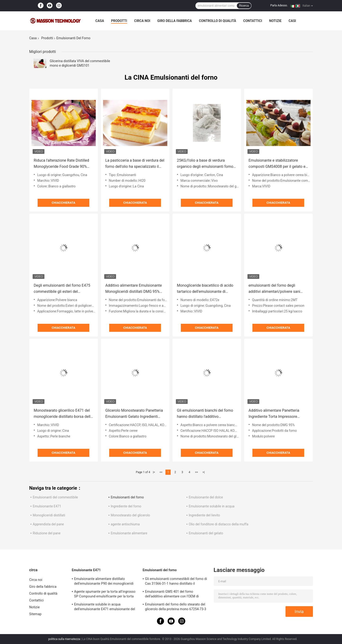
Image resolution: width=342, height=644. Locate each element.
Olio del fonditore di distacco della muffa (219, 524)
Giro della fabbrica (175, 21)
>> (197, 472)
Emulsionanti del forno (127, 497)
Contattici (253, 21)
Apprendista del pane (48, 524)
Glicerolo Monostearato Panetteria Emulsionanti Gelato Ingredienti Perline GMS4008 (134, 414)
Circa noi (142, 21)
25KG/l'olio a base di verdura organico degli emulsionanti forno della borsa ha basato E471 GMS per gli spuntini (205, 164)
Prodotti (119, 21)
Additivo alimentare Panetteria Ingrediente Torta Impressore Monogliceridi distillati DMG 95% (276, 414)
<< (161, 472)
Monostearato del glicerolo (130, 515)
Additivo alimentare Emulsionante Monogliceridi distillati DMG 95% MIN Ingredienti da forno (134, 289)
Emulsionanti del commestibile (55, 497)
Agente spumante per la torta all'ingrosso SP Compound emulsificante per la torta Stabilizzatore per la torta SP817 (105, 595)
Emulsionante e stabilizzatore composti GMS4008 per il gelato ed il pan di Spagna (278, 164)
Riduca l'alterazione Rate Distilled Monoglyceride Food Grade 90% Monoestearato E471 (62, 164)
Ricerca (244, 6)
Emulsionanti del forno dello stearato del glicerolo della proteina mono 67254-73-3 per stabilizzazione (176, 607)
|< (154, 472)
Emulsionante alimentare (129, 533)
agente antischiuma (125, 524)
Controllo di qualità (218, 21)
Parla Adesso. (279, 5)
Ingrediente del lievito (204, 515)
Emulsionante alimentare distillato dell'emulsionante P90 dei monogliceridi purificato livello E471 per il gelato (104, 582)
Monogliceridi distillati (49, 515)
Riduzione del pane (47, 533)
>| (204, 472)
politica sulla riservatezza (64, 639)
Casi (292, 21)
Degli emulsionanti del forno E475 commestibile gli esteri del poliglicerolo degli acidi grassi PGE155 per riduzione (62, 289)
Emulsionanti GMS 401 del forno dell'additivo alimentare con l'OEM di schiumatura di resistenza (172, 595)
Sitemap (35, 614)
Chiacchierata (64, 203)
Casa (100, 21)
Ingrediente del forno (126, 506)
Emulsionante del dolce (206, 497)
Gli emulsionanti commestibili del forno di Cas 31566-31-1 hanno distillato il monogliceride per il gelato (176, 582)
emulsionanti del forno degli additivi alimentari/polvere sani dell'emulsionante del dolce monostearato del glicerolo (275, 289)
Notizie (275, 21)
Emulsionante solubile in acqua (212, 506)
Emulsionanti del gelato (206, 533)
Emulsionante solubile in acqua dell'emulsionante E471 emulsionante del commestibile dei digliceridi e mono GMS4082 (105, 607)
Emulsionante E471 (47, 506)
